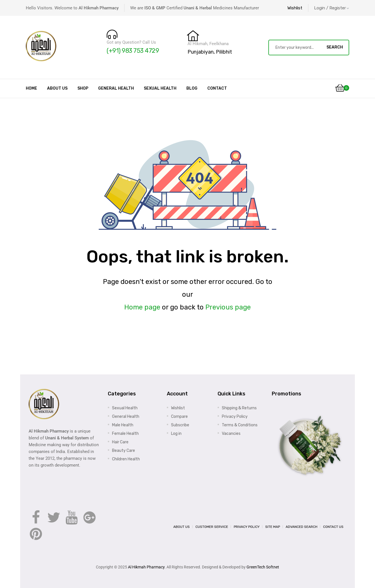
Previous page (228, 307)
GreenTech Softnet (263, 567)
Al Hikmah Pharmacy (146, 567)
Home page (142, 307)
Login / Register (332, 8)
